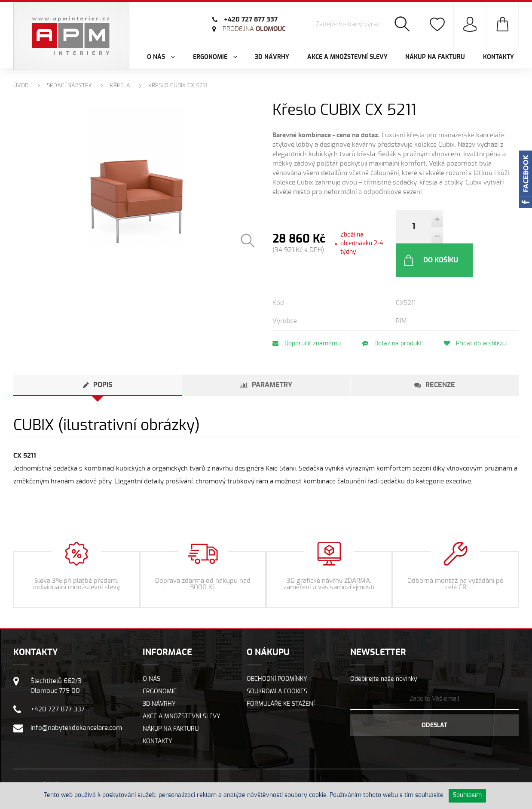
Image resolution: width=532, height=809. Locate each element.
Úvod (21, 86)
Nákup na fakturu (435, 57)
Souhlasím (467, 795)
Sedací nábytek (69, 86)
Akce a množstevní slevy (347, 57)
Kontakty (498, 57)
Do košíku (478, 227)
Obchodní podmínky (277, 646)
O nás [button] (161, 57)
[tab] (98, 352)
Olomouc (254, 29)
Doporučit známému (307, 310)
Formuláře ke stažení (281, 671)
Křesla (120, 86)
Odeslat (434, 692)
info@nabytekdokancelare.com (76, 694)
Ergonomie (160, 658)
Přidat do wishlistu (478, 310)
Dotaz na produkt (394, 310)
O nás (151, 646)
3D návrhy (272, 57)
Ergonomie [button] (215, 57)
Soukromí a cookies (277, 658)
